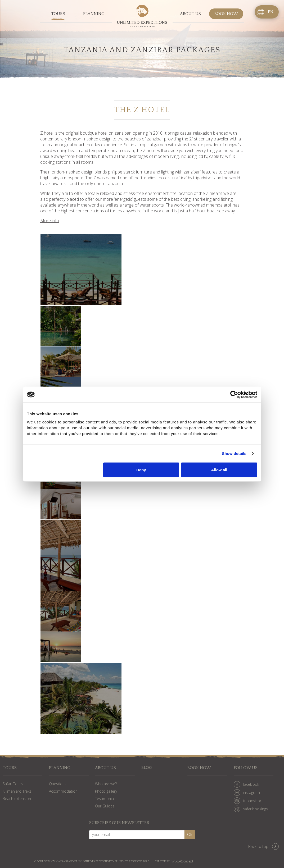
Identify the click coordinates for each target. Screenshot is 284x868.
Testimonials (106, 799)
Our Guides (105, 806)
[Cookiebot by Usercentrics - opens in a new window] (234, 395)
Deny (141, 470)
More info (50, 221)
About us (190, 14)
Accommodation (63, 791)
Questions (58, 784)
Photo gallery (106, 791)
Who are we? (106, 784)
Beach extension (17, 799)
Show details (234, 453)
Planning (94, 14)
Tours (58, 14)
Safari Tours (13, 784)
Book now (226, 14)
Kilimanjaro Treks (17, 791)
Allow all (219, 470)
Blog (147, 768)
